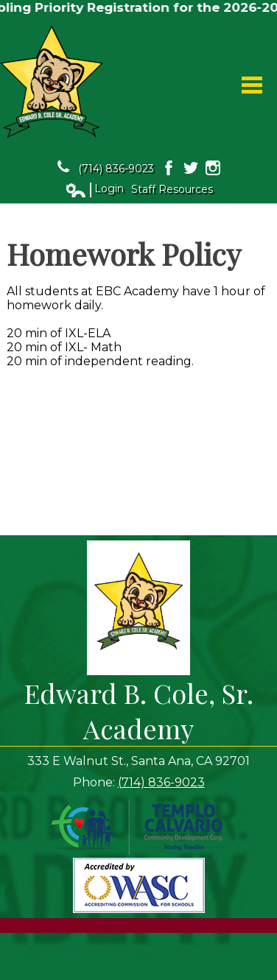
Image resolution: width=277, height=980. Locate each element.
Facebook (169, 168)
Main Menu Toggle (252, 85)
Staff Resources (172, 189)
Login (94, 189)
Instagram (213, 168)
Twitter (191, 168)
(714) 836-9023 (106, 168)
